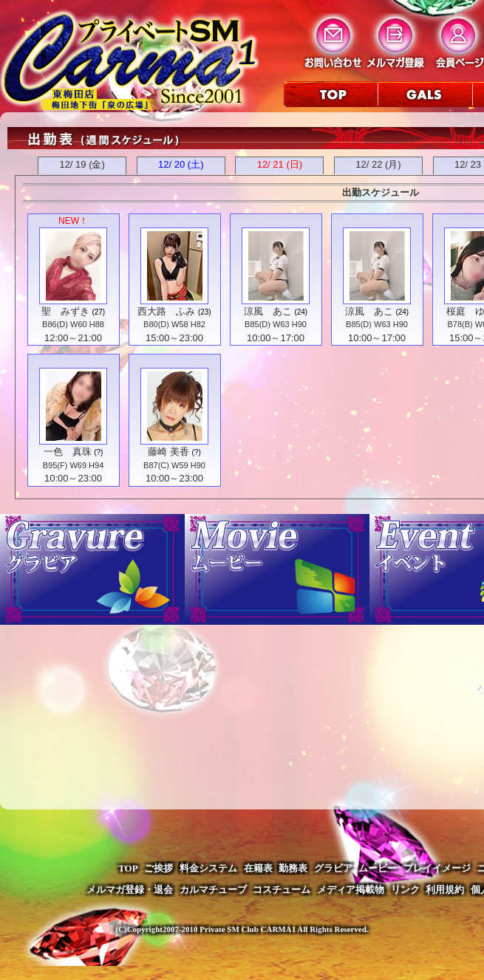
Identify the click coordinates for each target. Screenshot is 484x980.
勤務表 (293, 868)
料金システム (208, 868)
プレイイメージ (437, 868)
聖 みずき (65, 311)
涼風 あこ (268, 311)
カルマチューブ (213, 890)
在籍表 (258, 868)
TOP (128, 868)
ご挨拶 (159, 868)
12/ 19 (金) (82, 164)
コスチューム (282, 890)
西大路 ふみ (166, 311)
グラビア (333, 868)
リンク (405, 890)
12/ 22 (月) (378, 164)
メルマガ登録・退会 (130, 890)
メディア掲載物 (351, 890)
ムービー (378, 868)
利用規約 (445, 890)
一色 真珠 (68, 452)
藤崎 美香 (168, 452)
